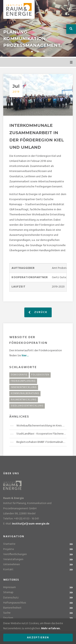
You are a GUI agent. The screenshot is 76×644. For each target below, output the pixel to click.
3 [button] (44, 52)
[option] (38, 28)
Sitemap (8, 592)
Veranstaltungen (13, 559)
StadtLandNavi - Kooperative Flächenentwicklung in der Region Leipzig (42, 434)
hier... (25, 356)
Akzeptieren (38, 638)
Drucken (8, 618)
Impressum (10, 587)
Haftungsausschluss (15, 603)
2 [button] (38, 52)
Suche (7, 613)
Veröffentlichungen (15, 554)
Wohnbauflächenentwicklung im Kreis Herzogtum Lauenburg (42, 426)
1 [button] (32, 52)
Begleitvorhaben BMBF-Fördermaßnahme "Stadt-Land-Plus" (42, 442)
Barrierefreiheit (12, 608)
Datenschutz (11, 598)
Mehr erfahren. (51, 629)
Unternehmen (12, 564)
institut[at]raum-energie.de (31, 524)
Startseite (9, 544)
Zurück (38, 312)
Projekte (9, 549)
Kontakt (8, 570)
